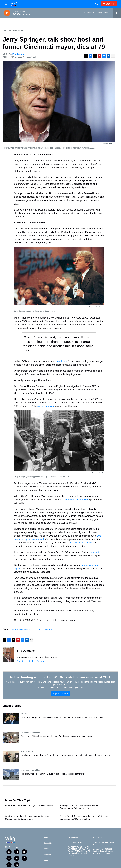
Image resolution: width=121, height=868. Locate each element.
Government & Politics (30, 733)
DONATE (110, 4)
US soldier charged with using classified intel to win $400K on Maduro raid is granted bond (62, 717)
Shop (46, 860)
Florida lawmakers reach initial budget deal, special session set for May (53, 774)
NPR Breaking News (13, 31)
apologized (97, 552)
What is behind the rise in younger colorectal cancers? (30, 805)
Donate (46, 849)
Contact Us (48, 843)
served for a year (46, 406)
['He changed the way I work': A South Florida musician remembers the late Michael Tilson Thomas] (11, 756)
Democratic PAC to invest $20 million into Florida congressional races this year (56, 736)
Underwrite (48, 855)
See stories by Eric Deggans (32, 661)
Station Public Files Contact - (104, 844)
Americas (25, 714)
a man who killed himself (79, 543)
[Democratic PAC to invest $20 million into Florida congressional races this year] (11, 737)
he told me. (61, 361)
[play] (7, 13)
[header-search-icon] (97, 4)
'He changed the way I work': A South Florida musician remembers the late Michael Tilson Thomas (65, 755)
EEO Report (98, 837)
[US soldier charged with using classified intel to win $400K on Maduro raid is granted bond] (11, 718)
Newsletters (73, 837)
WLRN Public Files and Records (78, 854)
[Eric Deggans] (8, 654)
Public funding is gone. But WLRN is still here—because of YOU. (60, 677)
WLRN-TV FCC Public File (79, 847)
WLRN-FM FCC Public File (79, 849)
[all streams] (117, 13)
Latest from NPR (45, 629)
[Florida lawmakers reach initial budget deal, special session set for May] (11, 775)
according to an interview (75, 500)
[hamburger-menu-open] (6, 4)
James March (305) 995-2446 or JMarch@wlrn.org (104, 850)
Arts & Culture (27, 751)
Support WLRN (61, 693)
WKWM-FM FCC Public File (79, 851)
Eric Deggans (19, 54)
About (46, 837)
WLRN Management (101, 854)
